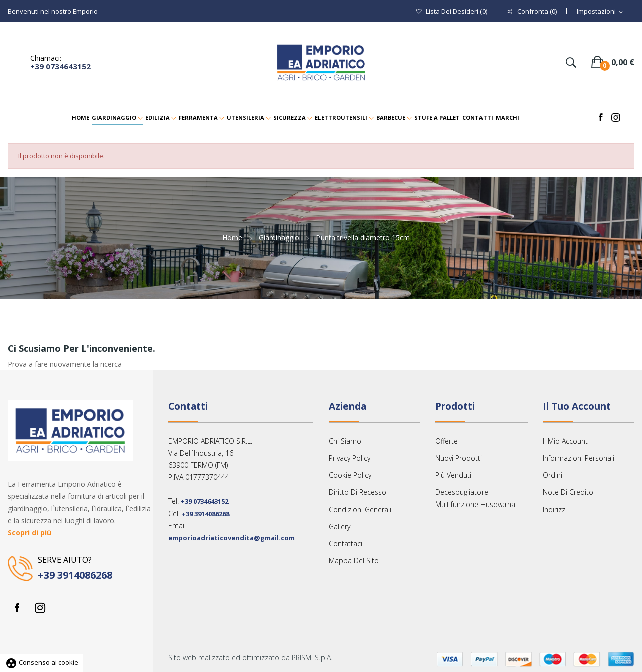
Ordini (552, 475)
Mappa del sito (354, 560)
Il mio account (565, 441)
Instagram (40, 608)
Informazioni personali (579, 458)
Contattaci (345, 543)
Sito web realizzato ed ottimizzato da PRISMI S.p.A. (250, 658)
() (452, 11)
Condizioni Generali (360, 509)
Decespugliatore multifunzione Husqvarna (475, 498)
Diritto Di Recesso (357, 492)
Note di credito (568, 492)
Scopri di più (29, 532)
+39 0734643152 (60, 66)
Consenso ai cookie (42, 662)
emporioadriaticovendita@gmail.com (231, 538)
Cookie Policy (350, 475)
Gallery (339, 526)
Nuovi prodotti (459, 458)
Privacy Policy (349, 458)
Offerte (447, 441)
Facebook (17, 608)
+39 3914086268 (75, 575)
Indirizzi (555, 509)
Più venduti (453, 475)
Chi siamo (345, 441)
